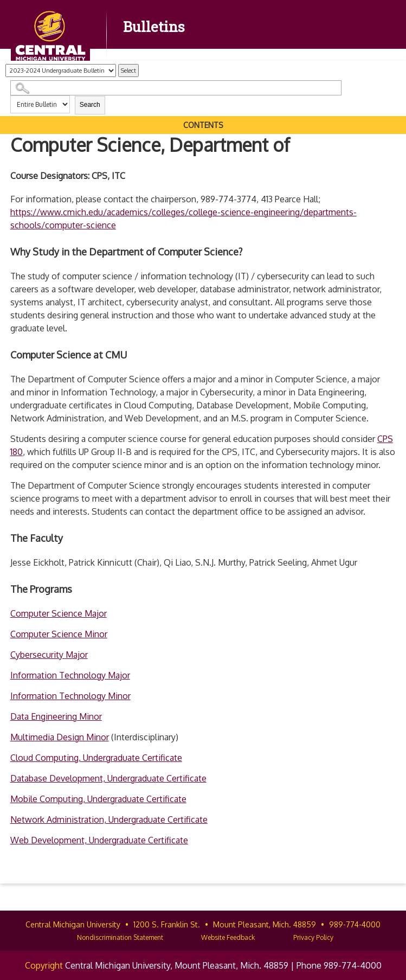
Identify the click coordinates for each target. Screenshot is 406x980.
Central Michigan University (73, 924)
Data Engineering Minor (56, 716)
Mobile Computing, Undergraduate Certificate (98, 799)
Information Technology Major (70, 675)
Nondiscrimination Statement (120, 937)
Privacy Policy (313, 937)
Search (90, 105)
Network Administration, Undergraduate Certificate (109, 819)
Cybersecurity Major (49, 655)
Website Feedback (228, 937)
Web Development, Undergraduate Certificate (99, 840)
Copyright (44, 965)
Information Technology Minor (70, 696)
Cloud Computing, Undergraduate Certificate (96, 758)
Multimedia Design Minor (60, 737)
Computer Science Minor (59, 634)
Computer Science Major (59, 613)
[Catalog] (61, 71)
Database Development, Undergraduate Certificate (108, 778)
